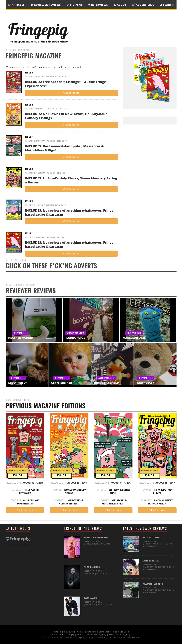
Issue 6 (29, 73)
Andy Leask (146, 383)
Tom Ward (90, 598)
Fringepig (125, 634)
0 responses (150, 546)
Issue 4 (29, 137)
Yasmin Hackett (153, 584)
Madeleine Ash (134, 338)
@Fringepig (100, 634)
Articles (16, 5)
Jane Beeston (151, 561)
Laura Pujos (76, 338)
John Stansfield (107, 383)
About (120, 5)
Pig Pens (75, 5)
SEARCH (167, 5)
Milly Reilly (18, 383)
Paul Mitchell (152, 537)
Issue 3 (29, 169)
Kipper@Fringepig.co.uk (70, 634)
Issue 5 (29, 105)
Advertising (143, 5)
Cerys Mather (62, 383)
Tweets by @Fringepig (17, 545)
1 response (150, 593)
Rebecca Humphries (96, 537)
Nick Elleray (92, 567)
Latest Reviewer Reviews (145, 528)
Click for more (71, 93)
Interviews (98, 5)
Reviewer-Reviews (46, 5)
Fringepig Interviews (83, 528)
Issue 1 (29, 233)
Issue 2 (29, 201)
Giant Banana (133, 637)
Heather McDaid (21, 338)
